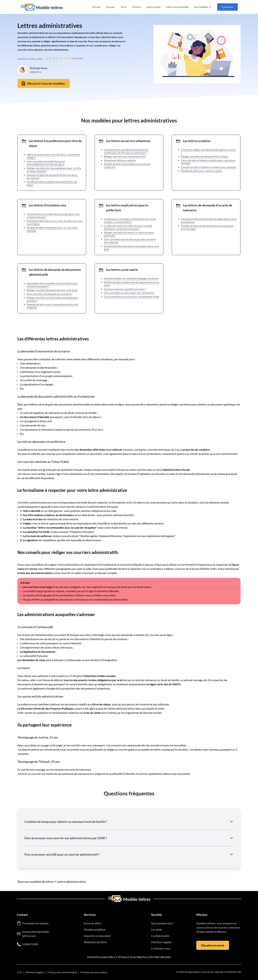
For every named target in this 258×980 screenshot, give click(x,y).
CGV (19, 972)
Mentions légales (161, 942)
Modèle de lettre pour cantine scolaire (202, 171)
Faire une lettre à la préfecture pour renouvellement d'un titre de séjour (46, 163)
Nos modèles (203, 7)
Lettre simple (153, 7)
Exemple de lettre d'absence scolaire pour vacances (208, 167)
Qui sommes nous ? (163, 923)
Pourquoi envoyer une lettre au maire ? (125, 289)
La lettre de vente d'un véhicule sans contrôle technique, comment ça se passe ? (128, 227)
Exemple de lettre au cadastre (120, 160)
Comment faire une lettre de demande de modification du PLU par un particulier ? (126, 151)
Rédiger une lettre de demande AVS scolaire (204, 156)
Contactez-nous (161, 948)
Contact (136, 7)
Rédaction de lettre (95, 942)
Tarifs (124, 7)
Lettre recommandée (177, 7)
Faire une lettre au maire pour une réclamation (129, 293)
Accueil (96, 7)
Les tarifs (157, 929)
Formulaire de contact (35, 923)
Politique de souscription (94, 972)
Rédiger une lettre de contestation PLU (125, 156)
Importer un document (97, 936)
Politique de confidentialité (62, 972)
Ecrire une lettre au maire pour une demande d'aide (132, 297)
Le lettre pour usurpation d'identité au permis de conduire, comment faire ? (130, 220)
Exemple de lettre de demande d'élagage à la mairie (131, 278)
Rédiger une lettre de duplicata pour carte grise (52, 290)
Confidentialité (160, 936)
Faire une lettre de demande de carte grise (49, 294)
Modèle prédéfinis (95, 929)
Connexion (227, 7)
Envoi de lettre (93, 923)
